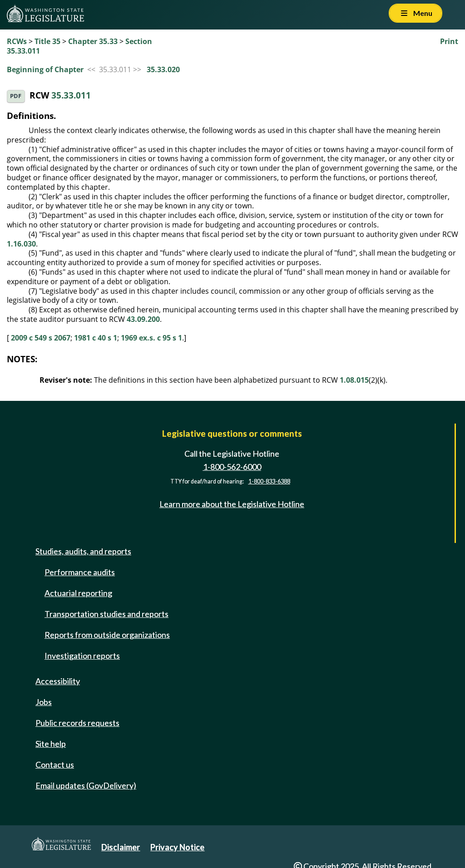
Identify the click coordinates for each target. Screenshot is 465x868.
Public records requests (77, 723)
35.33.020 (163, 69)
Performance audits (80, 572)
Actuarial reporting (78, 593)
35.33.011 (71, 95)
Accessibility (58, 681)
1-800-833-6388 (269, 481)
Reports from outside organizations (107, 635)
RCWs (17, 41)
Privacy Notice (177, 847)
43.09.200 (143, 319)
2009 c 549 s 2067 (41, 338)
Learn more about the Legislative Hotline (232, 504)
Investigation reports (82, 656)
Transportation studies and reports (106, 614)
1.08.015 (354, 380)
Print (449, 41)
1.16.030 (21, 244)
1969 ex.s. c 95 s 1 (151, 338)
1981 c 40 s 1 (96, 338)
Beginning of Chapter (45, 69)
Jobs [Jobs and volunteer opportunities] (44, 702)
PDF (16, 96)
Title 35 (47, 41)
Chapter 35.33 (93, 41)
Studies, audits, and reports (83, 551)
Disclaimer (121, 847)
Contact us (55, 764)
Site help (51, 744)
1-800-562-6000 (232, 467)
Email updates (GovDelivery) (86, 785)
